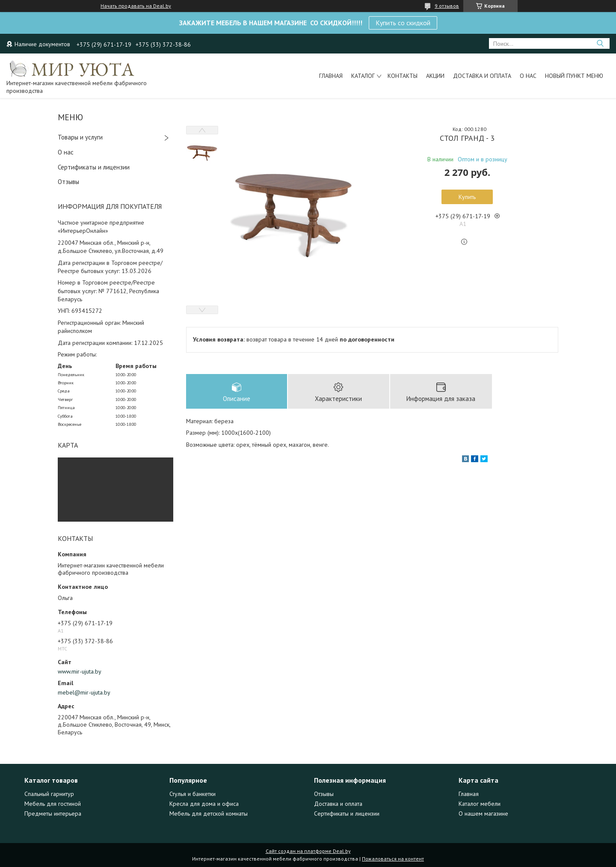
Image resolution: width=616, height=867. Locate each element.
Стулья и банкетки (192, 794)
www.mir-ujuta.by (80, 671)
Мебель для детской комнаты (209, 814)
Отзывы (68, 182)
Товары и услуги (80, 137)
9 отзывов (447, 6)
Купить (467, 197)
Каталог (363, 76)
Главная (331, 76)
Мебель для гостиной (53, 804)
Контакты (403, 76)
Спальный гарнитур (49, 794)
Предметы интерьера (53, 814)
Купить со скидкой (403, 23)
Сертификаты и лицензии (94, 167)
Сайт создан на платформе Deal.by (308, 851)
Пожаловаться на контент (393, 859)
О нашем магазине (483, 814)
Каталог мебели (480, 804)
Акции (435, 76)
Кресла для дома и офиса (204, 804)
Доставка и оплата (482, 76)
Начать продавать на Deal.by (136, 6)
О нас (528, 76)
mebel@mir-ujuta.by (84, 692)
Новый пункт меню (574, 76)
